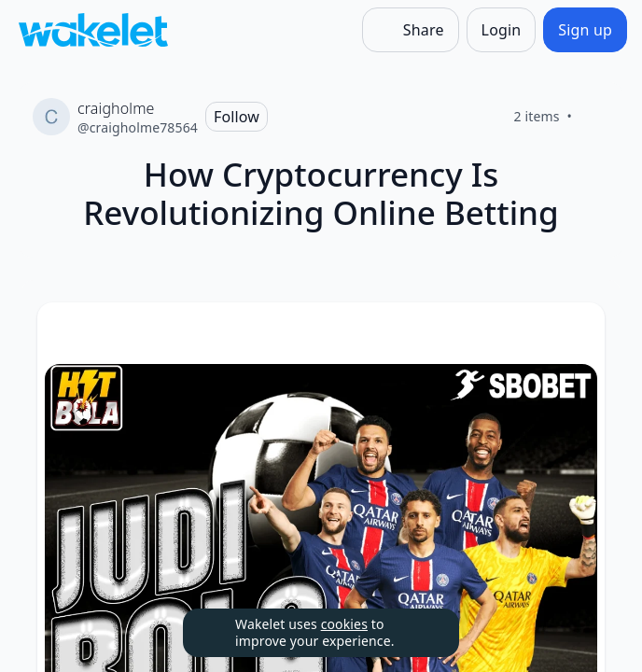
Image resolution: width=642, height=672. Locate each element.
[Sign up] (585, 30)
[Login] (502, 30)
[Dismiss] (422, 633)
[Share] (411, 30)
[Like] (594, 117)
